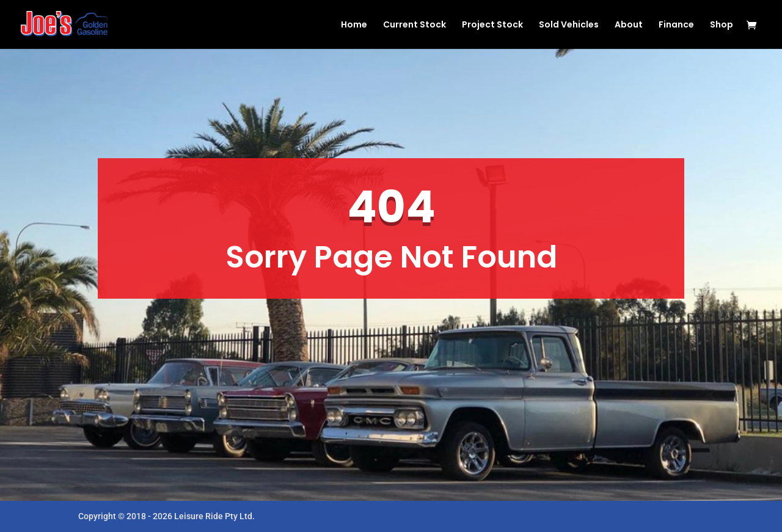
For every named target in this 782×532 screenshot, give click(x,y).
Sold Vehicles (569, 25)
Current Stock (415, 25)
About (629, 25)
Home (354, 25)
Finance (676, 25)
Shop (722, 25)
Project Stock (492, 25)
